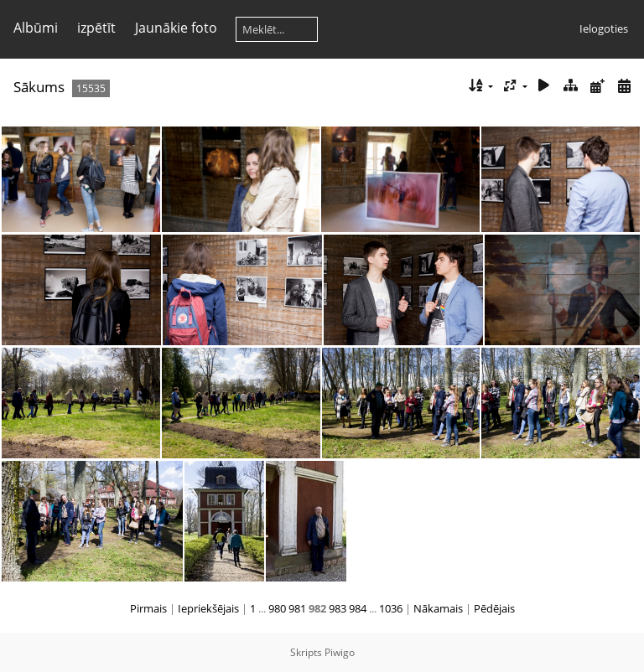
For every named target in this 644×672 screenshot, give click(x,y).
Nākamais (438, 608)
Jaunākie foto (176, 28)
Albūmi (36, 28)
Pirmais (148, 608)
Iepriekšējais (208, 608)
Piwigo (340, 652)
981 (297, 608)
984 (358, 608)
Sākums (39, 87)
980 (277, 608)
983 (338, 608)
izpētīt (96, 28)
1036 (391, 608)
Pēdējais (494, 608)
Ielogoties (604, 28)
